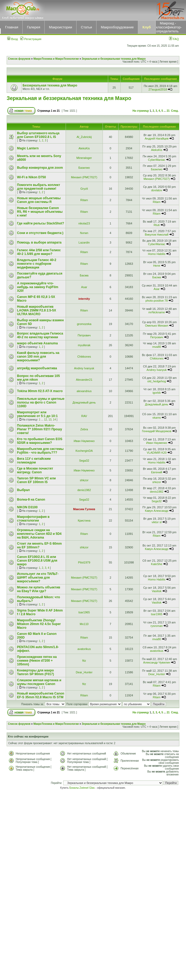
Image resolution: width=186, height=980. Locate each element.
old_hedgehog (157, 381)
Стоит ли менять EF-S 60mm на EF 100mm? (39, 545)
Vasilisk (157, 591)
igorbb (157, 393)
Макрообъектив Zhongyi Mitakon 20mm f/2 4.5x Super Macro (39, 624)
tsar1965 (84, 612)
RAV (84, 416)
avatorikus (84, 649)
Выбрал (23, 490)
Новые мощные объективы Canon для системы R (39, 200)
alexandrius (84, 391)
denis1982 (84, 490)
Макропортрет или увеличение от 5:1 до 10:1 (37, 414)
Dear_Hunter (84, 672)
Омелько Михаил (157, 326)
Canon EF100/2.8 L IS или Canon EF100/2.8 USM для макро (37, 561)
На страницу (141, 111)
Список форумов (19, 59)
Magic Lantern (28, 148)
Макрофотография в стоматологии (33, 519)
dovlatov (157, 190)
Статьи (86, 27)
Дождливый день (84, 402)
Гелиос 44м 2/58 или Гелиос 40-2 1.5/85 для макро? (39, 252)
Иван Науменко (84, 441)
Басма (84, 275)
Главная (12, 27)
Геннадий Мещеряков (157, 431)
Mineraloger (84, 158)
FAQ (174, 39)
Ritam (84, 200)
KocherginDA (84, 451)
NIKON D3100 (27, 507)
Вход (12, 39)
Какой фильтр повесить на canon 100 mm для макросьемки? (38, 357)
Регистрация (31, 39)
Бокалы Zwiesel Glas (82, 788)
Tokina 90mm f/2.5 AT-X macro (40, 391)
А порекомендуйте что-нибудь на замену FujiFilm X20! (38, 287)
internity (84, 299)
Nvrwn (84, 233)
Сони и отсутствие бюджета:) (40, 233)
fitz (84, 661)
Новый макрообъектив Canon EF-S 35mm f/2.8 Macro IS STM (41, 695)
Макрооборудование (117, 27)
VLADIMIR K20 (157, 453)
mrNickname (157, 312)
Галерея (33, 27)
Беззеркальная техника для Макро (50, 85)
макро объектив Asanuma (37, 343)
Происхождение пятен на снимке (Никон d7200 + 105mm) (37, 661)
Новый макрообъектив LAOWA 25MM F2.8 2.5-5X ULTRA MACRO (37, 310)
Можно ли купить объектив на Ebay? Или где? (39, 589)
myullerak (84, 345)
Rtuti (157, 225)
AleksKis (84, 148)
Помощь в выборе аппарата (39, 242)
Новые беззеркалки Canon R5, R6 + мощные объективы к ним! (40, 212)
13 (50, 420)
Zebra (84, 429)
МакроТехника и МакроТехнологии (56, 59)
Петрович (84, 335)
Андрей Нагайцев (157, 138)
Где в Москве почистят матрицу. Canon (35, 470)
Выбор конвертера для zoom (40, 168)
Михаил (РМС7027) (84, 177)
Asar (84, 287)
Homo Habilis (157, 254)
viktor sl (157, 522)
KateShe (157, 564)
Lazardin (84, 242)
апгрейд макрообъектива (37, 368)
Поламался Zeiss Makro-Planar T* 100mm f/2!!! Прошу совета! (39, 429)
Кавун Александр (157, 511)
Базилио (84, 168)
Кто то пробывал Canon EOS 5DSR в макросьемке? (40, 441)
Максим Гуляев (84, 509)
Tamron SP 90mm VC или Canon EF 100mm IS (36, 480)
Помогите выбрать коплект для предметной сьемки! (39, 187)
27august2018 (158, 89)
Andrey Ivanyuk (84, 368)
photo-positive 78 (157, 301)
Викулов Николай (157, 235)
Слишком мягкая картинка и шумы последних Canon (39, 682)
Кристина (84, 521)
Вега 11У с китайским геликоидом (34, 461)
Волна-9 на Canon (31, 500)
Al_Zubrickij (84, 137)
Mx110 (84, 624)
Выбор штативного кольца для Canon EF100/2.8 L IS (38, 135)
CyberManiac (157, 160)
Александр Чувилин (157, 662)
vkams (157, 418)
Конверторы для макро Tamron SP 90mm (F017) (35, 672)
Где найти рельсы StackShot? (41, 223)
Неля (157, 266)
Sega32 (84, 461)
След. (175, 111)
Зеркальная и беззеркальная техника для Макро (114, 59)
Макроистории (60, 27)
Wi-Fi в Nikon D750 (31, 177)
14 (54, 420)
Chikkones (84, 357)
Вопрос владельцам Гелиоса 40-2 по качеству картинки (40, 335)
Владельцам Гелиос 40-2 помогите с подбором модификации (37, 264)
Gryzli (84, 189)
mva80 (157, 347)
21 (168, 111)
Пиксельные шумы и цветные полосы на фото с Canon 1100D (41, 402)
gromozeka (84, 324)
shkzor (84, 480)
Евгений (157, 472)
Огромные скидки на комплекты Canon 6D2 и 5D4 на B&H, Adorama (39, 534)
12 (46, 420)
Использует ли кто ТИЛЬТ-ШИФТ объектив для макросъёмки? (38, 578)
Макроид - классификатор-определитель (169, 27)
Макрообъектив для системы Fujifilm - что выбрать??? (40, 451)
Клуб (147, 27)
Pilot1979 (84, 562)
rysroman (157, 626)
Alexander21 (84, 380)
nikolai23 (84, 223)
